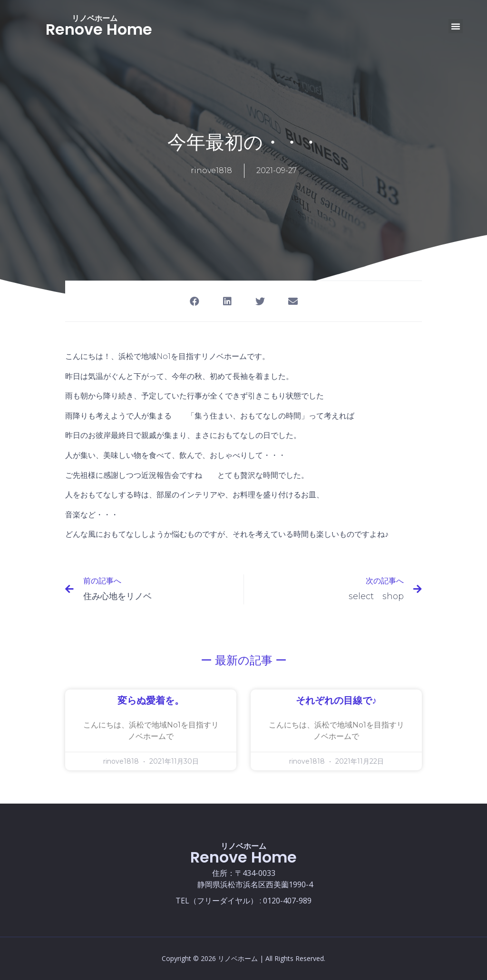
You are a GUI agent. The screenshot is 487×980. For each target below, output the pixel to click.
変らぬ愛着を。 (151, 701)
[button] (456, 26)
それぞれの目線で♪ (336, 701)
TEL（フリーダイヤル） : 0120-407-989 (243, 901)
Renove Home (99, 29)
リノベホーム (95, 18)
